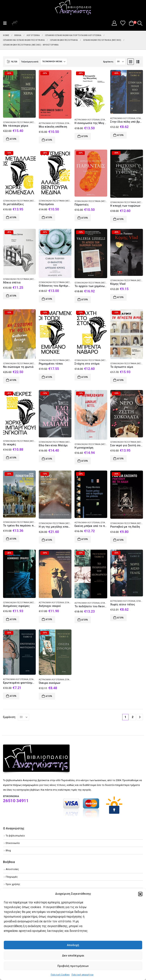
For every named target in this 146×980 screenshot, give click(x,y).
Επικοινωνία (13, 843)
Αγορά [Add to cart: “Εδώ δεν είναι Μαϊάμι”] (49, 459)
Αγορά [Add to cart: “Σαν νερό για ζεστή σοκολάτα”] (120, 459)
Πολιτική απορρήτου (83, 975)
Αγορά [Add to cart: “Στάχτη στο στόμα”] (85, 377)
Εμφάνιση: (108, 62)
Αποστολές (12, 869)
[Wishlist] (123, 23)
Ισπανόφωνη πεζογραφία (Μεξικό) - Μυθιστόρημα (28, 122)
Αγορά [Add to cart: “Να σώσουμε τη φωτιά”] (13, 380)
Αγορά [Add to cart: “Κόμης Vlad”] (120, 297)
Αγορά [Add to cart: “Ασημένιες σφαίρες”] (13, 619)
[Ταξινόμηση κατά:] (54, 62)
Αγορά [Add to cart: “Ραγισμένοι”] (49, 217)
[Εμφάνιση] (120, 62)
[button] (140, 894)
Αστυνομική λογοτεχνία (51, 123)
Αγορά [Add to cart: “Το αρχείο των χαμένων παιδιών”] (85, 300)
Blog (8, 850)
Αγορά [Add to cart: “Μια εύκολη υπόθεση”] (49, 140)
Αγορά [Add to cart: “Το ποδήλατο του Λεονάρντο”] (85, 620)
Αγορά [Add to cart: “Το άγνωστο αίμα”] (120, 380)
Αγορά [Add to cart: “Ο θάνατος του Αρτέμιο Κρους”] (49, 299)
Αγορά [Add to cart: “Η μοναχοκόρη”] (85, 461)
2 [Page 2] (133, 717)
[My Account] (114, 23)
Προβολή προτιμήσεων (73, 966)
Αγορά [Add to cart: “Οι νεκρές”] (13, 458)
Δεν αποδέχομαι (73, 956)
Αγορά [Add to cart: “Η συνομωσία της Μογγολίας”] (85, 136)
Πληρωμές (12, 877)
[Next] (140, 717)
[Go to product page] (19, 94)
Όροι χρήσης (13, 884)
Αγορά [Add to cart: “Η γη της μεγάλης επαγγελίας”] (49, 540)
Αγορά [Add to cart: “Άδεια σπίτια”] (13, 296)
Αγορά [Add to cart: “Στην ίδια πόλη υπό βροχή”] (120, 135)
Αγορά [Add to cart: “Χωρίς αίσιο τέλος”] (120, 618)
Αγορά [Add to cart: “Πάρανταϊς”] (85, 218)
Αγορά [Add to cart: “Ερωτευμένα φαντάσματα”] (13, 696)
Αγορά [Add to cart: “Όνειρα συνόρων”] (49, 696)
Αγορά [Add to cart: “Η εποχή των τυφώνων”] (120, 219)
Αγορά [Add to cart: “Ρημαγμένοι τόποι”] (49, 377)
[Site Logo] (73, 8)
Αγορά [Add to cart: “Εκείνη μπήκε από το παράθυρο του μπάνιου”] (85, 539)
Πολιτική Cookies (60, 975)
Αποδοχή (73, 945)
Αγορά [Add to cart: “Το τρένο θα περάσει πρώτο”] (13, 539)
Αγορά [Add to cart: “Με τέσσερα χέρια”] (13, 139)
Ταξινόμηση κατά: (30, 62)
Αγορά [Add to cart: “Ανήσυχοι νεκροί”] (49, 619)
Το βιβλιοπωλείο (15, 836)
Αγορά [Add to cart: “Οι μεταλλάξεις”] (13, 217)
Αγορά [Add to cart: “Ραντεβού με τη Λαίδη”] (120, 540)
